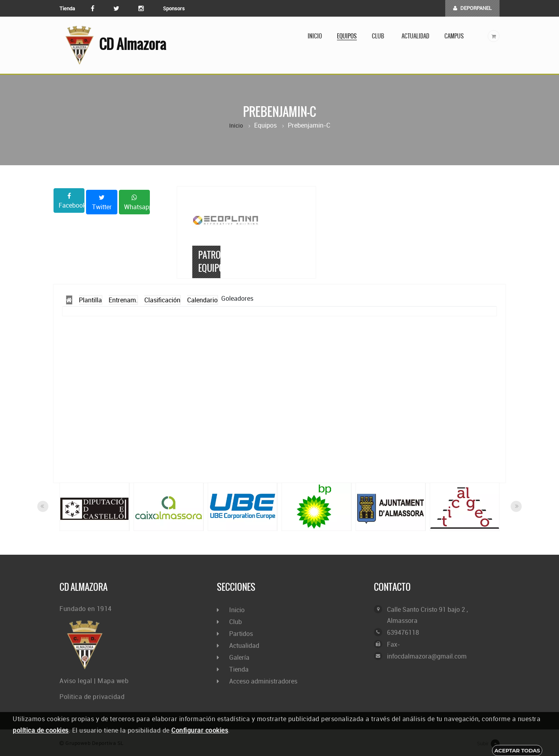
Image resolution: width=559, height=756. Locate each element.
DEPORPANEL (472, 8)
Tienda (67, 8)
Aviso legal (76, 681)
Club (379, 36)
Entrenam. (123, 300)
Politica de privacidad (92, 697)
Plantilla (90, 300)
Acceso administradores (263, 681)
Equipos (347, 36)
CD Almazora (113, 45)
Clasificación (162, 300)
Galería (239, 657)
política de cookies (41, 730)
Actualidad (415, 36)
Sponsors (174, 8)
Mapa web (113, 681)
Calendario (202, 300)
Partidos (241, 634)
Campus (454, 36)
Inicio (315, 36)
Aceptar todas (517, 750)
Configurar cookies (200, 730)
